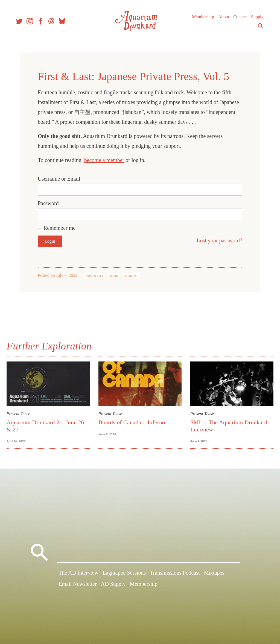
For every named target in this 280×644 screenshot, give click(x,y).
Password (48, 203)
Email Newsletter (78, 587)
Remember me (59, 228)
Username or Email (59, 179)
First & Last (95, 276)
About (221, 19)
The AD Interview (78, 575)
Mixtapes (131, 276)
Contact (238, 19)
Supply (255, 19)
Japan (114, 276)
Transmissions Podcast (175, 575)
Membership (201, 19)
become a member (104, 160)
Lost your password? (219, 240)
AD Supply (113, 587)
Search (258, 28)
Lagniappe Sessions (124, 575)
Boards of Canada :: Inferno (133, 422)
